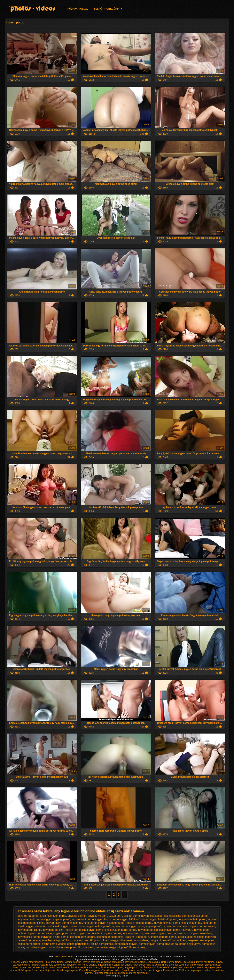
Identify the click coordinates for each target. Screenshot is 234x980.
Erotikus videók (120, 973)
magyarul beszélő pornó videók (129, 940)
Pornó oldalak (89, 965)
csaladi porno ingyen (136, 916)
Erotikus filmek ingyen (112, 968)
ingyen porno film (53, 930)
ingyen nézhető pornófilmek (43, 926)
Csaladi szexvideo (111, 970)
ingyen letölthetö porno (163, 919)
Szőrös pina (189, 962)
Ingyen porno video (200, 970)
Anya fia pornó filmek (157, 965)
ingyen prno (165, 933)
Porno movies (92, 968)
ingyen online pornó (98, 926)
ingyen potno (149, 933)
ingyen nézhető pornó (84, 923)
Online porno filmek (18, 7)
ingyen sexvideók (202, 933)
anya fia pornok (77, 916)
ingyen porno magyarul (178, 930)
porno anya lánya (190, 944)
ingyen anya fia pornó (57, 919)
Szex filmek (46, 965)
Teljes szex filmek (54, 970)
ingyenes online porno (55, 937)
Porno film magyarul (90, 970)
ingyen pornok (113, 933)
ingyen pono (136, 926)
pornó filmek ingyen (133, 947)
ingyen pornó (153, 926)
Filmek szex (77, 968)
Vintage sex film (73, 962)
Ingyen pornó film (134, 968)
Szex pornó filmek (54, 962)
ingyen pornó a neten (176, 926)
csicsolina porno (179, 916)
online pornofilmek (78, 944)
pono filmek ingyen (126, 944)
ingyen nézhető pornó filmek (171, 923)
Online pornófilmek (114, 962)
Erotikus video (171, 970)
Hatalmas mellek (102, 973)
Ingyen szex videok (93, 962)
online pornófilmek (102, 944)
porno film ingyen (36, 947)
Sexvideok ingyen (153, 970)
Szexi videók (63, 968)
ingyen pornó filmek (99, 930)
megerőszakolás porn (201, 940)
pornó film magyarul (108, 947)
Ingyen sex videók (139, 973)
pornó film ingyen (58, 947)
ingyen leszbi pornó (107, 919)
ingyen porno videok (90, 933)
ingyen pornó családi (202, 926)
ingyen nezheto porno (111, 923)
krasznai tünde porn (137, 937)
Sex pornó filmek (187, 968)
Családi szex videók (132, 970)
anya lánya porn (97, 916)
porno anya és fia (167, 944)
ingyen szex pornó (29, 937)
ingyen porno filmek (124, 930)
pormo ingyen (147, 944)
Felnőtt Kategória (107, 9)
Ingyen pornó (48, 968)
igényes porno (199, 916)
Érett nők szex (176, 965)
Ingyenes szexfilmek (136, 962)
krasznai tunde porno (163, 937)
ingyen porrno (131, 933)
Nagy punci (139, 965)
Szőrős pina (24, 970)
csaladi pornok (159, 916)
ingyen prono (182, 933)
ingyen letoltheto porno (192, 919)
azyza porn (115, 916)
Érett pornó (150, 968)
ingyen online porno (73, 926)
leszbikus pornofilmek (191, 937)
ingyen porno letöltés (150, 930)
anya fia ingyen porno (53, 916)
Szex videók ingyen (167, 968)
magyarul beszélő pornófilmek (168, 940)
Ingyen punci (104, 965)
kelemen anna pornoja (110, 937)
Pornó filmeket (31, 965)
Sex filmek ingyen (194, 965)
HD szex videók (19, 962)
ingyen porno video (65, 933)
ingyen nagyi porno (57, 923)
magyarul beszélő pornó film (53, 940)
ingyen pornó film (75, 930)
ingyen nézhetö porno (139, 923)
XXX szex (184, 970)
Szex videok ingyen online (67, 965)
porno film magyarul (82, 947)
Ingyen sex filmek (205, 962)
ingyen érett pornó (83, 919)
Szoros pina (154, 962)
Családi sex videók (122, 965)
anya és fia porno (28, 916)
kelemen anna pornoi (82, 937)
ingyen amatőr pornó (30, 919)
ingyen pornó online (40, 933)
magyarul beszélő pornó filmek (90, 940)
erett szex (202, 968)
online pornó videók (54, 944)
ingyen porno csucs (29, 930)
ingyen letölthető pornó (134, 919)
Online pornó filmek (171, 962)
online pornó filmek (29, 944)
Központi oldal (78, 9)
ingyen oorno (120, 926)
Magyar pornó (36, 962)
